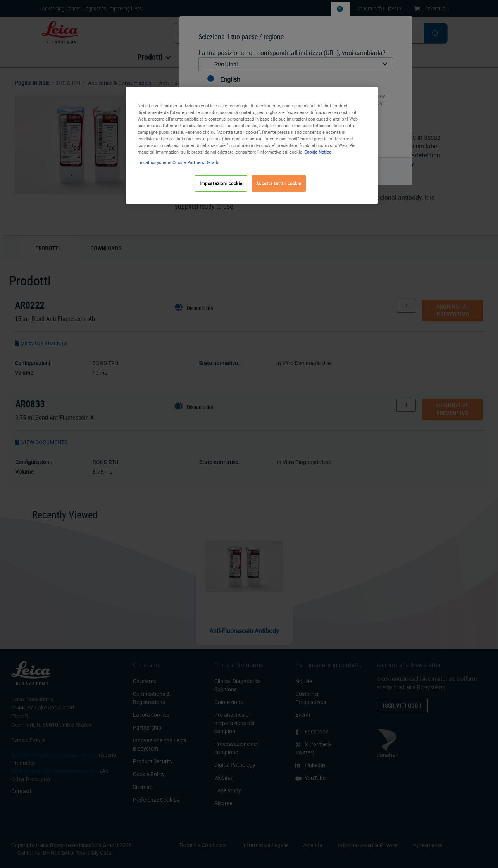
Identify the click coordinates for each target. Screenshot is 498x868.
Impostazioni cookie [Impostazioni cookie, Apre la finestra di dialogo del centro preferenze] (221, 183)
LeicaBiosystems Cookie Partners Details (178, 162)
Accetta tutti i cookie (279, 183)
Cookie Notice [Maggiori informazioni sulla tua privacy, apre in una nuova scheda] (318, 152)
